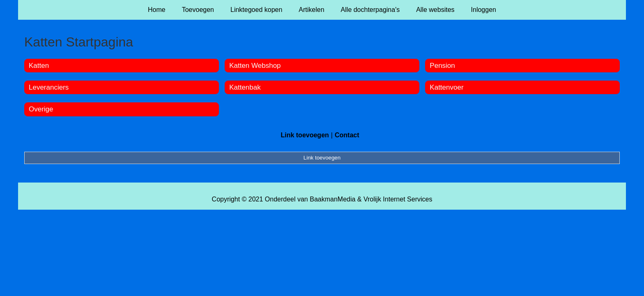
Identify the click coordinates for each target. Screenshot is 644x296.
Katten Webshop (255, 66)
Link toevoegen (305, 135)
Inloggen (484, 10)
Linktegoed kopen (256, 10)
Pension (442, 66)
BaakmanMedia (332, 199)
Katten (39, 66)
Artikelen (311, 10)
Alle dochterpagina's (370, 10)
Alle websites (435, 10)
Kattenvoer (446, 87)
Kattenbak (245, 87)
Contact (347, 135)
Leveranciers (49, 87)
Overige (41, 109)
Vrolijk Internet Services (398, 199)
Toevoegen (198, 10)
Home (157, 10)
